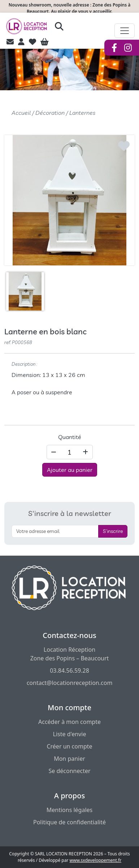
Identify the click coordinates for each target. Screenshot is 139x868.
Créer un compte (69, 746)
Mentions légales (70, 810)
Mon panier (69, 759)
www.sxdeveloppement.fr (96, 860)
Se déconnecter (69, 771)
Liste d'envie (70, 734)
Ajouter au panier (70, 470)
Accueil (21, 113)
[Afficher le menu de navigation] (125, 31)
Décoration (50, 113)
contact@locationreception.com (70, 683)
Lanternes (82, 113)
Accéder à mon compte (69, 722)
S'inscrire (113, 531)
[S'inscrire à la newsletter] (55, 531)
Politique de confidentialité (69, 822)
